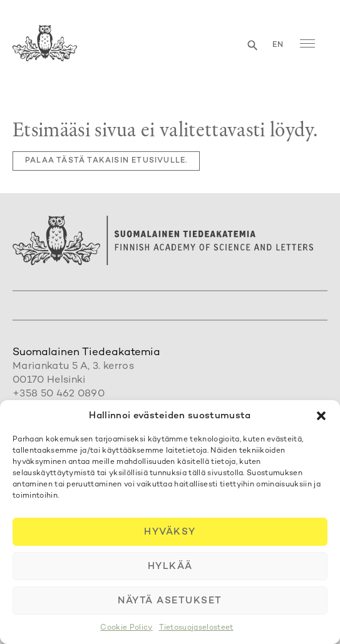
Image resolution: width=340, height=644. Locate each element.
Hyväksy (170, 532)
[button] (321, 416)
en (278, 45)
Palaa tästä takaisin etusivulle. (106, 161)
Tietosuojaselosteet (196, 628)
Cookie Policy (126, 628)
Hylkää (170, 566)
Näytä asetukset (170, 601)
